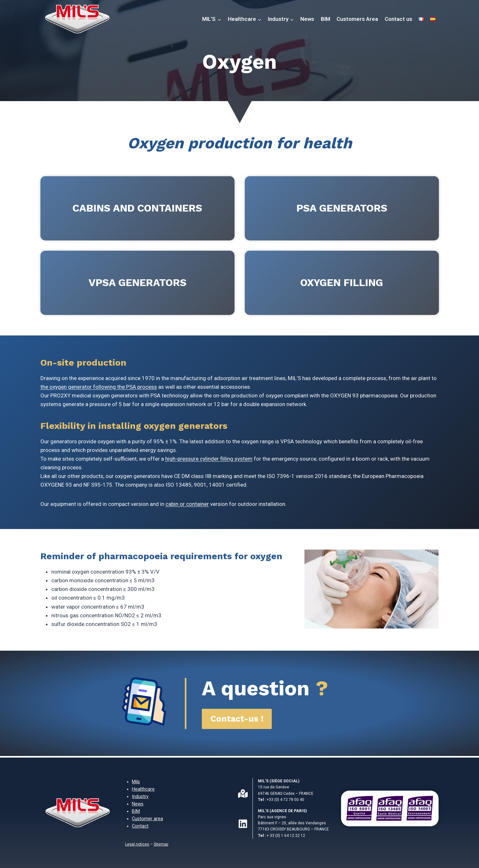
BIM (325, 19)
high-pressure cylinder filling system (209, 459)
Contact (140, 826)
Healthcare (143, 789)
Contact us (398, 19)
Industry (140, 797)
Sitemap (161, 844)
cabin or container (187, 504)
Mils (136, 782)
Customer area (147, 819)
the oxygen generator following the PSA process (99, 387)
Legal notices (137, 844)
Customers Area (357, 19)
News (307, 19)
